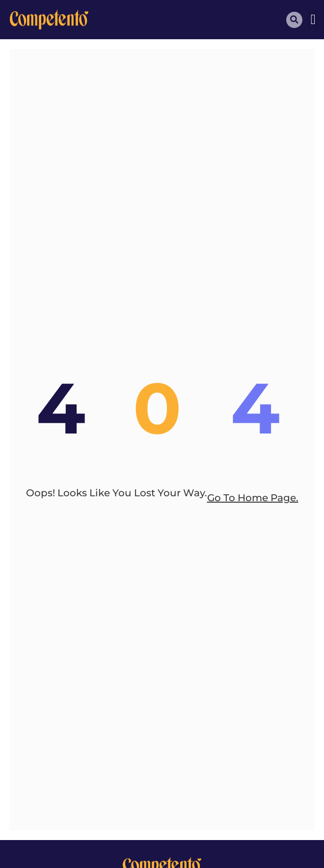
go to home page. (253, 498)
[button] (313, 20)
